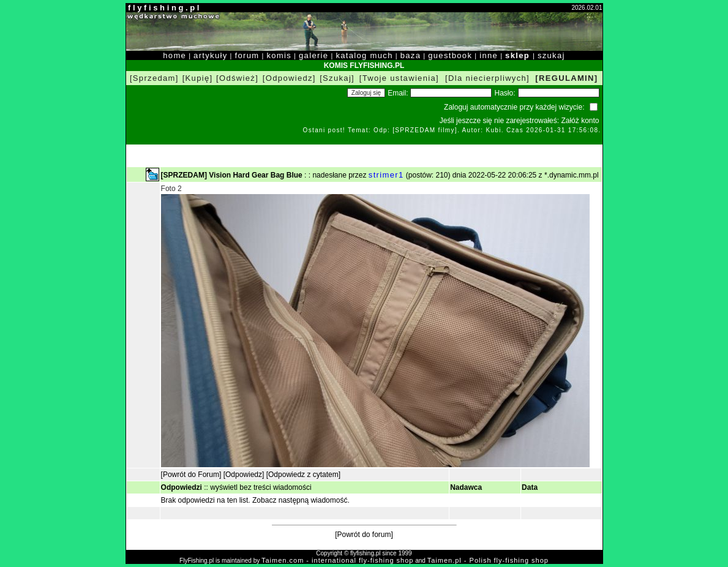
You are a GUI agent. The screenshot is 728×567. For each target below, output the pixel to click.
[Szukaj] (337, 78)
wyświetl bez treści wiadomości (261, 487)
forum (247, 55)
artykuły (210, 55)
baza (411, 55)
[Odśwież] (237, 78)
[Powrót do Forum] (191, 475)
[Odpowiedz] (289, 78)
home (174, 55)
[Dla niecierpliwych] (487, 78)
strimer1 (386, 175)
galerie (313, 55)
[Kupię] (198, 78)
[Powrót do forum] (364, 535)
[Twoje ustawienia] (399, 78)
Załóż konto (580, 121)
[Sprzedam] (154, 78)
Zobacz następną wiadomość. (301, 500)
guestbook (450, 55)
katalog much (364, 55)
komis (279, 55)
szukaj (551, 55)
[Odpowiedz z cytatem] (303, 475)
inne (489, 55)
